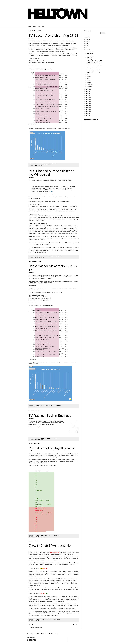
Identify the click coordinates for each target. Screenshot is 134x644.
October (89, 55)
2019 (87, 91)
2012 (87, 105)
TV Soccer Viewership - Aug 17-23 (53, 36)
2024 (87, 43)
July (88, 75)
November (89, 53)
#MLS (68, 187)
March (88, 83)
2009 (87, 111)
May (88, 79)
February (89, 85)
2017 (87, 95)
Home (54, 625)
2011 (87, 107)
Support (30, 27)
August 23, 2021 (51, 194)
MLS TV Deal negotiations (39, 257)
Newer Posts (32, 625)
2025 (87, 41)
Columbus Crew (37, 537)
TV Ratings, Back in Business (50, 416)
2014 (87, 101)
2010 (87, 109)
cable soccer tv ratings (38, 165)
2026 (87, 39)
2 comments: (58, 405)
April (88, 81)
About (43, 27)
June (88, 77)
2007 (87, 115)
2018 (87, 93)
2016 (87, 97)
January (89, 87)
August (89, 59)
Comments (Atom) (39, 627)
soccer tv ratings (37, 407)
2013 (87, 103)
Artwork (39, 27)
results (42, 621)
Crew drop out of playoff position (52, 448)
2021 (87, 49)
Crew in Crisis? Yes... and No (50, 545)
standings (43, 537)
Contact (34, 27)
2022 (87, 47)
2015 (87, 99)
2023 (87, 45)
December (89, 51)
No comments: (59, 164)
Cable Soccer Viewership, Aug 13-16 (95, 66)
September (90, 57)
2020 (87, 89)
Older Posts (76, 625)
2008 (87, 113)
